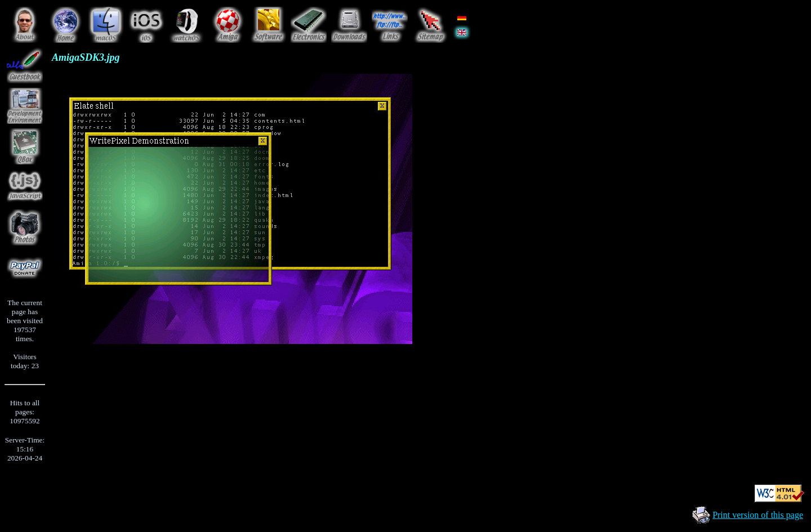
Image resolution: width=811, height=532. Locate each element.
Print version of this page (758, 515)
